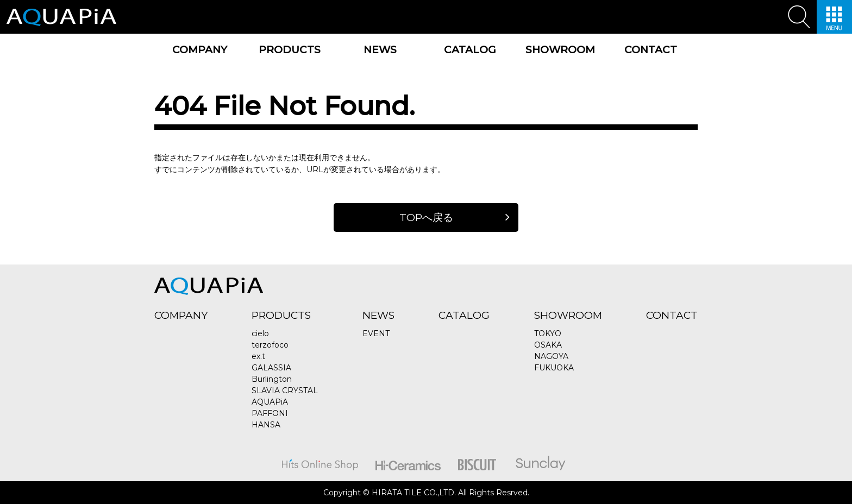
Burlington (272, 379)
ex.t (258, 356)
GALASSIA (271, 368)
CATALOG (470, 50)
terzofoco (270, 345)
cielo (260, 333)
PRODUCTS (290, 50)
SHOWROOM (560, 50)
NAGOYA (551, 356)
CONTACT (651, 50)
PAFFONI (270, 413)
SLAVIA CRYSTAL (285, 390)
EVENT (376, 333)
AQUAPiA (270, 402)
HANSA (266, 425)
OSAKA (548, 345)
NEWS (380, 50)
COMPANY (200, 50)
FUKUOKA (554, 368)
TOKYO (548, 333)
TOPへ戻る (426, 218)
